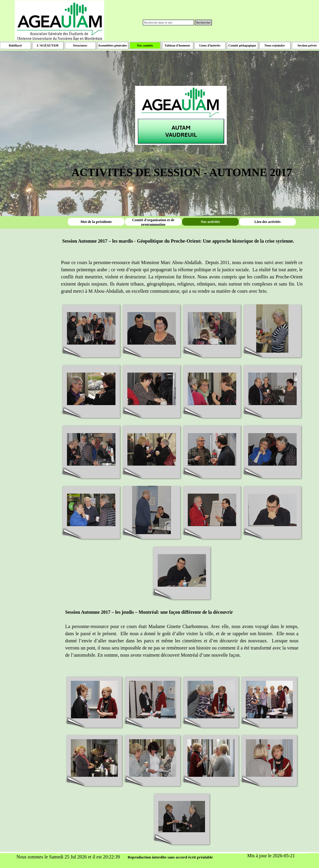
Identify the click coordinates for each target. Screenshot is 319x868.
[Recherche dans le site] (168, 23)
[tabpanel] (182, 107)
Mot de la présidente (96, 222)
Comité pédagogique (242, 45)
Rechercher (203, 23)
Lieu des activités (268, 222)
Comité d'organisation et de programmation (153, 222)
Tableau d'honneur (177, 45)
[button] (91, 329)
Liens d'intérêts (210, 45)
